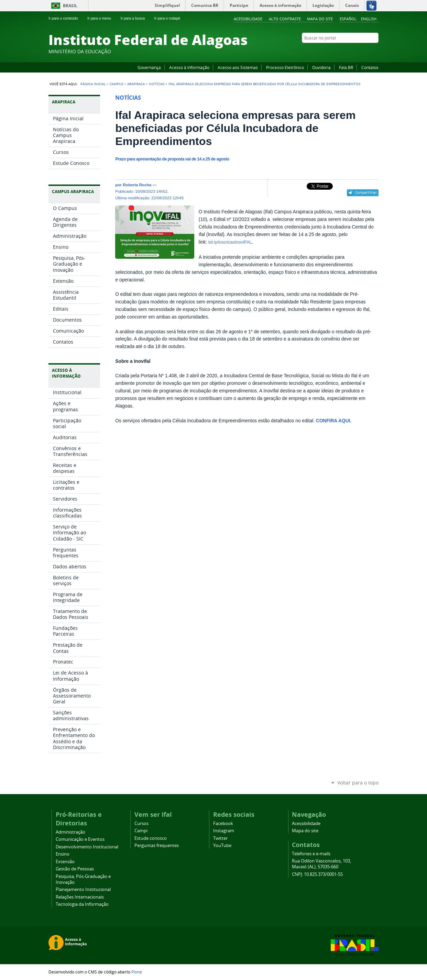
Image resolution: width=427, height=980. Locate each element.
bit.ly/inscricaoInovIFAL (230, 242)
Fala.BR (346, 67)
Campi (141, 831)
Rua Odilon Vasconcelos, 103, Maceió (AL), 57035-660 (321, 864)
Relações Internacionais (80, 897)
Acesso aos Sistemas (238, 67)
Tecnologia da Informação (82, 904)
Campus (116, 84)
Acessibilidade (248, 19)
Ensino (63, 854)
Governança (149, 67)
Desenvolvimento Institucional (87, 847)
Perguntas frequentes (157, 845)
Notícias (157, 84)
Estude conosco (151, 838)
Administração (70, 832)
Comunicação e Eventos (80, 839)
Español (348, 19)
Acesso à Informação (189, 67)
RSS (375, 51)
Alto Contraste (285, 19)
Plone (137, 972)
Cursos (141, 823)
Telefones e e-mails (311, 854)
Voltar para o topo (358, 783)
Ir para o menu (102, 18)
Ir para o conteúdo (66, 18)
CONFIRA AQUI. (334, 421)
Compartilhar (366, 192)
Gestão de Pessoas (75, 869)
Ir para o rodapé (170, 18)
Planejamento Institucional (83, 889)
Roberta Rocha (137, 185)
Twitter (366, 51)
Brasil (70, 6)
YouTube (349, 51)
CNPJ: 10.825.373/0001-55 (317, 874)
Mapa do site (320, 19)
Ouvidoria (321, 67)
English (369, 19)
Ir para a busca (136, 18)
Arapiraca (136, 84)
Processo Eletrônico (285, 67)
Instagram (358, 51)
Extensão (65, 862)
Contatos (370, 67)
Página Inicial (93, 84)
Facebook (341, 51)
